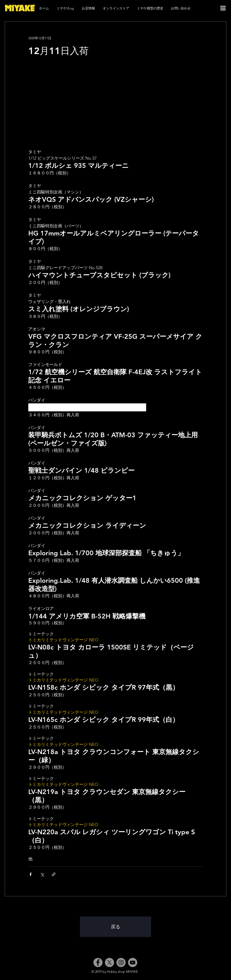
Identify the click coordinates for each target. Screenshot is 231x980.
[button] (223, 8)
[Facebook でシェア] (31, 874)
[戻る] (115, 927)
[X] (109, 962)
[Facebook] (98, 962)
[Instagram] (121, 962)
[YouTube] (133, 962)
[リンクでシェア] (54, 874)
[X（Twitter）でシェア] (42, 874)
